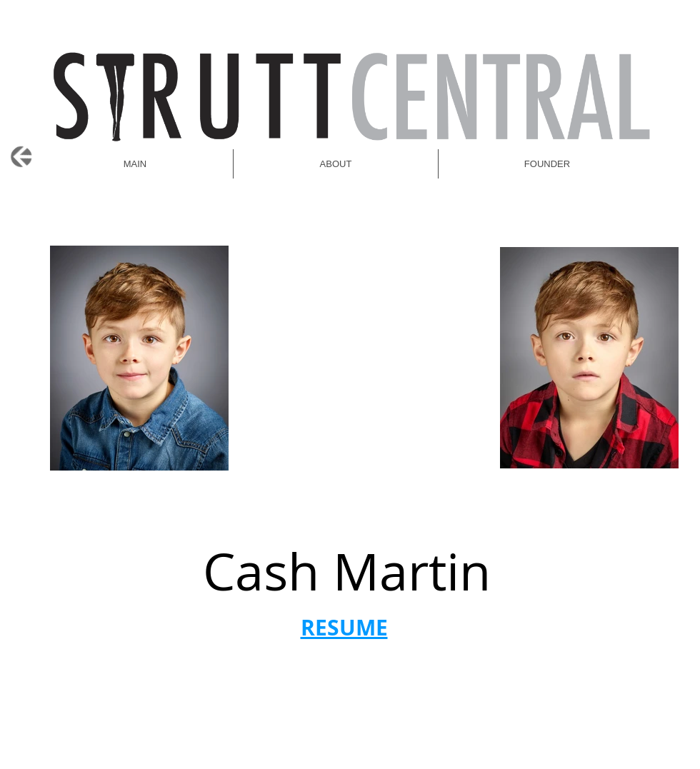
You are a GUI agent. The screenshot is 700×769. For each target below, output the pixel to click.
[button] (547, 164)
